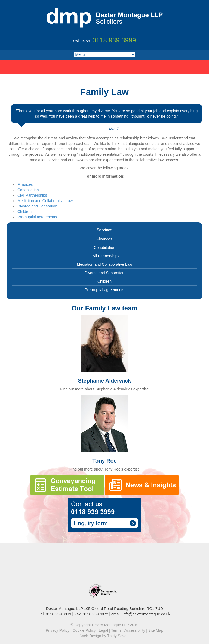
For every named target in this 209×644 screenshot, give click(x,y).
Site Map (156, 630)
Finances (25, 184)
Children (24, 212)
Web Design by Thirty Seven (105, 636)
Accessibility (135, 630)
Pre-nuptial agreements (37, 217)
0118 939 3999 (58, 614)
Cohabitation (28, 190)
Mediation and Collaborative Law (45, 201)
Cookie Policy (84, 630)
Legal (103, 630)
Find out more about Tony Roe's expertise (104, 469)
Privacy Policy (58, 630)
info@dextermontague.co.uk (146, 614)
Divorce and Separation (37, 206)
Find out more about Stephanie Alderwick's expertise (104, 389)
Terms (116, 630)
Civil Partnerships (32, 195)
